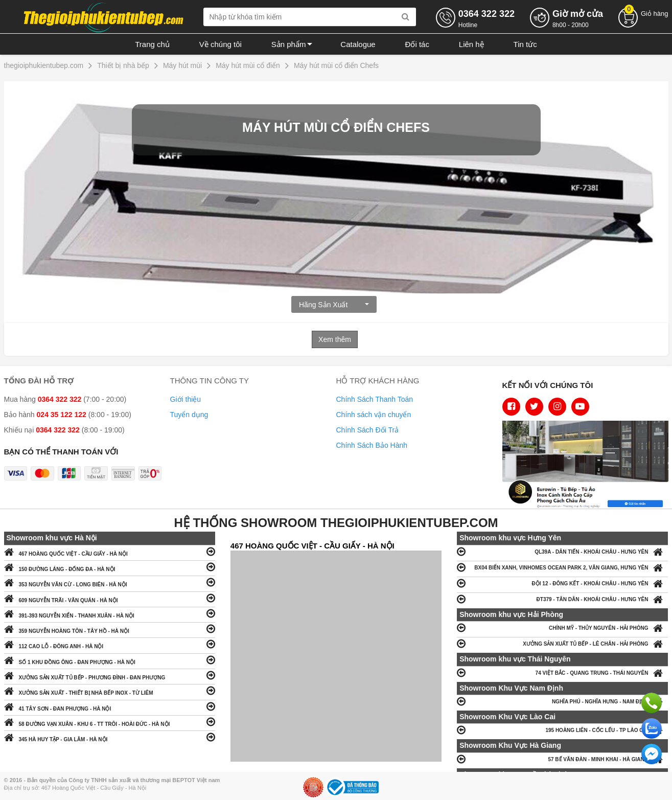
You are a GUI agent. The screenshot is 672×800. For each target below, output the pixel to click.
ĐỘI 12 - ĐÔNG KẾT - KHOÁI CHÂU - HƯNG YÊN (562, 583)
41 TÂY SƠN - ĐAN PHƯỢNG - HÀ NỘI (110, 706)
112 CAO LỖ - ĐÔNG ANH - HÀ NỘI (110, 644)
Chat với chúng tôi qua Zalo (652, 728)
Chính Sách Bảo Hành (372, 445)
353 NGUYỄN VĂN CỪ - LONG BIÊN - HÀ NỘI (110, 582)
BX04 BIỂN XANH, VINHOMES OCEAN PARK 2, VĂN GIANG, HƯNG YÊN (562, 567)
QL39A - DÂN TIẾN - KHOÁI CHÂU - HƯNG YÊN (562, 551)
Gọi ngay (652, 703)
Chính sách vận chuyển (374, 415)
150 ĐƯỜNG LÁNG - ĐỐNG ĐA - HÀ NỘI (110, 567)
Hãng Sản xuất (334, 305)
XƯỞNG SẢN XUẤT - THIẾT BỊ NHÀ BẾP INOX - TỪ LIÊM (110, 690)
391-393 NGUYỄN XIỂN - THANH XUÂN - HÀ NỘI (110, 613)
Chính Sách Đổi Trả (368, 430)
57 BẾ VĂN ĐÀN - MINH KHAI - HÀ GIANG (562, 759)
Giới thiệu (186, 399)
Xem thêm (335, 339)
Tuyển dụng (189, 415)
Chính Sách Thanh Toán (375, 399)
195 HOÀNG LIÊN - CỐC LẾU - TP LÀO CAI (562, 730)
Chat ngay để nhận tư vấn (652, 754)
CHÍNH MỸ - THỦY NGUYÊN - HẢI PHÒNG (562, 627)
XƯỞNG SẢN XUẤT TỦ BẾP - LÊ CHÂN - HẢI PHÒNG (562, 643)
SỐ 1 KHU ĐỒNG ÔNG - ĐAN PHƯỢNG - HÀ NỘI (110, 660)
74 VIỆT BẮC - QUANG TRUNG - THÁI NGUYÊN (562, 672)
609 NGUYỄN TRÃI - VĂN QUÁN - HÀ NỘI (110, 598)
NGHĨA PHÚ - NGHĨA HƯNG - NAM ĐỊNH (562, 701)
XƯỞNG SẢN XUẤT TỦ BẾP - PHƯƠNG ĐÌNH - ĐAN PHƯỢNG (110, 675)
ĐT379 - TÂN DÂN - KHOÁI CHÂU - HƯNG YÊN (562, 599)
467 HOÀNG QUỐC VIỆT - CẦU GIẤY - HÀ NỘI (110, 551)
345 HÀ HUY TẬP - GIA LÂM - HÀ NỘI (110, 737)
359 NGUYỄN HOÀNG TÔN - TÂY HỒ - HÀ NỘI (110, 628)
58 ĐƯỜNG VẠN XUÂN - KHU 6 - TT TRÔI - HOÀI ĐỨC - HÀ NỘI (110, 722)
